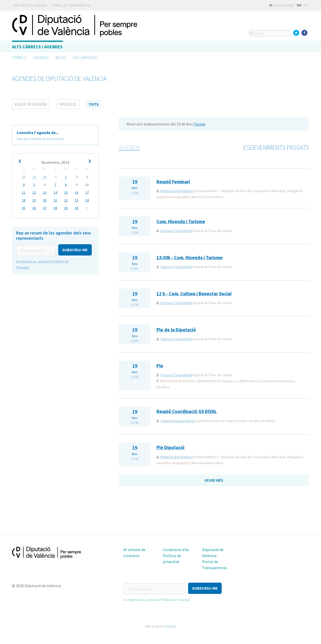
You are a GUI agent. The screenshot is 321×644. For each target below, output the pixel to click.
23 (76, 200)
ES (305, 5)
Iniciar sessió (282, 5)
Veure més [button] (214, 480)
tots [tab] (94, 104)
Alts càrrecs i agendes (37, 47)
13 (45, 192)
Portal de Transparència (71, 5)
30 (45, 177)
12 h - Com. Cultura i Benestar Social (194, 294)
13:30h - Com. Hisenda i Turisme (190, 258)
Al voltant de (134, 550)
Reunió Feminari (173, 182)
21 (55, 200)
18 (24, 200)
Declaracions (86, 57)
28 (24, 177)
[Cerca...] (270, 33)
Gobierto (170, 625)
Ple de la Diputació (176, 330)
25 (24, 208)
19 (34, 200)
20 (45, 200)
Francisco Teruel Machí (176, 231)
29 (34, 177)
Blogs (61, 57)
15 (66, 192)
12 (34, 192)
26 (34, 208)
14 (55, 192)
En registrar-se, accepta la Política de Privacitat (157, 599)
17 (87, 192)
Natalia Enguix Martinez (177, 191)
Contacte (131, 556)
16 (76, 192)
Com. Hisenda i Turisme (181, 222)
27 (45, 208)
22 (66, 200)
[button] (75, 250)
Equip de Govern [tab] (31, 104)
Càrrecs (19, 57)
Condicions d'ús (176, 550)
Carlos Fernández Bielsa (178, 421)
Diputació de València (30, 5)
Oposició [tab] (68, 104)
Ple (160, 366)
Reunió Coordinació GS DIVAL (187, 411)
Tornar (199, 124)
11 (24, 192)
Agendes (41, 57)
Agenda (129, 148)
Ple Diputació (171, 447)
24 (87, 200)
